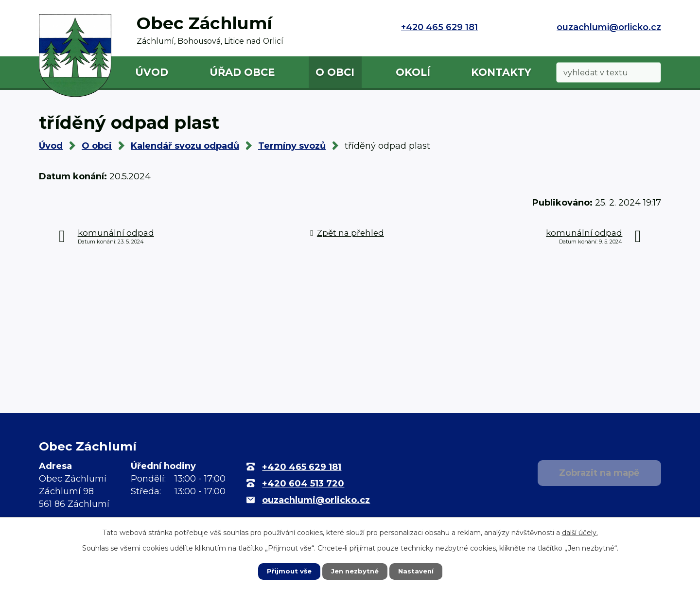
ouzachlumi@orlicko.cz (609, 27)
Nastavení (418, 571)
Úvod (152, 72)
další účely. (580, 532)
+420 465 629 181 (439, 27)
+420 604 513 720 (303, 484)
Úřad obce (242, 72)
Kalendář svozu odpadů (185, 146)
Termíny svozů (292, 146)
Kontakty (501, 72)
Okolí (413, 72)
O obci (335, 72)
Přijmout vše (287, 571)
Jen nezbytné (355, 571)
